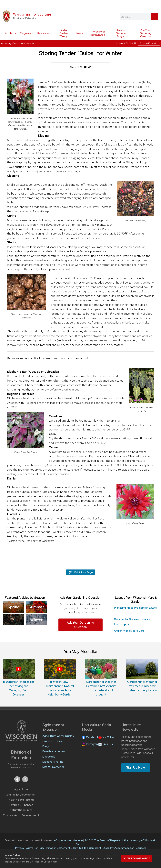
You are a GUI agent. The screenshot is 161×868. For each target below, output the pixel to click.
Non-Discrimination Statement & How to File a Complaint (67, 848)
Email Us (108, 744)
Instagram (92, 744)
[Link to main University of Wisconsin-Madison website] (21, 740)
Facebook (92, 737)
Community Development (21, 795)
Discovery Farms (53, 762)
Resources (43, 33)
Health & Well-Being (21, 800)
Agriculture (21, 789)
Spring (14, 607)
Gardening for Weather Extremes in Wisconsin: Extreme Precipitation (142, 686)
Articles (9, 33)
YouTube (108, 737)
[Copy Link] (89, 68)
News (80, 33)
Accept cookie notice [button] (137, 858)
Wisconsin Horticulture (32, 14)
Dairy (46, 746)
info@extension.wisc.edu (68, 840)
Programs (25, 33)
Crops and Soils (52, 741)
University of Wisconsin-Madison (17, 43)
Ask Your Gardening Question (146, 33)
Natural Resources (21, 810)
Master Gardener (53, 767)
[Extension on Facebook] (17, 781)
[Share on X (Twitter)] (81, 68)
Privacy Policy (23, 848)
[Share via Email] (85, 68)
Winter (36, 620)
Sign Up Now (136, 767)
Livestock (49, 757)
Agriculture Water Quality (58, 736)
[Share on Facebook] (78, 68)
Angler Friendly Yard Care (129, 631)
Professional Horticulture (97, 33)
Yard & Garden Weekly (64, 33)
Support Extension (149, 43)
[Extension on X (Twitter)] (25, 781)
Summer (36, 607)
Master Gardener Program (121, 33)
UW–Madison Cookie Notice (44, 862)
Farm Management (54, 751)
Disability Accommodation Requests (124, 848)
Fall (14, 620)
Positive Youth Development (21, 815)
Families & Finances (21, 805)
